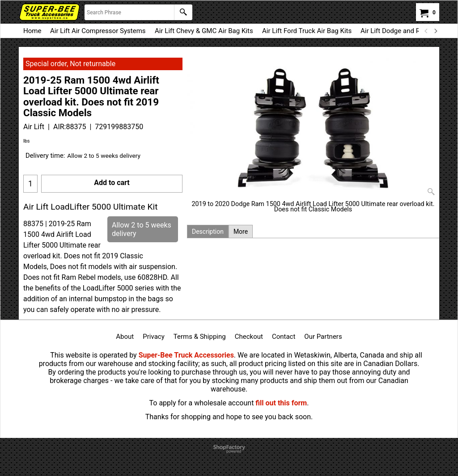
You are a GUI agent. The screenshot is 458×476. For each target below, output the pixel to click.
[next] (435, 31)
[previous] (426, 31)
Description (208, 232)
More (241, 232)
